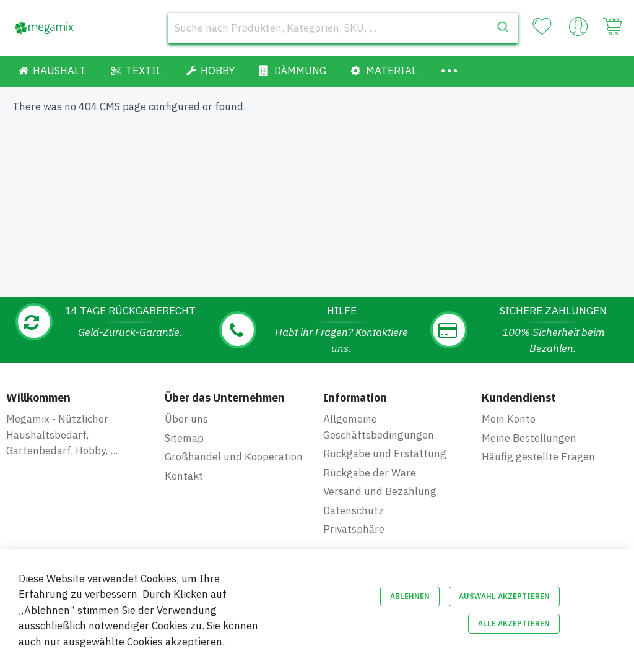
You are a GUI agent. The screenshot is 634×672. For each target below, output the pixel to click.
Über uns (186, 419)
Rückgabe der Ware (370, 473)
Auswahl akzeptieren (504, 596)
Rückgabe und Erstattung (385, 454)
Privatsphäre (354, 529)
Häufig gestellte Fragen (538, 457)
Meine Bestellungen (529, 438)
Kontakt (184, 476)
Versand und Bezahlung (380, 491)
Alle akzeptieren (514, 623)
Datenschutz (354, 510)
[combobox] (343, 28)
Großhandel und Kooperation (234, 457)
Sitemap (184, 438)
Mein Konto (509, 419)
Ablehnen (410, 596)
